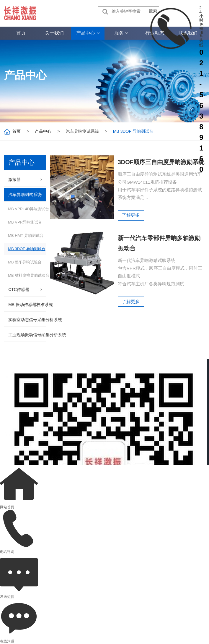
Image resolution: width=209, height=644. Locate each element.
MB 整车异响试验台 (25, 262)
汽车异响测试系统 (82, 131)
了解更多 (131, 226)
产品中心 (43, 131)
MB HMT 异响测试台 (26, 236)
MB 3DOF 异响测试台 (27, 249)
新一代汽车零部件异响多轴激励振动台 (159, 254)
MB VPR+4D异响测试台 (28, 209)
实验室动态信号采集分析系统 (35, 320)
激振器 (14, 179)
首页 (17, 131)
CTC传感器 (19, 289)
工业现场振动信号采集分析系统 (37, 335)
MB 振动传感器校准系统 (31, 305)
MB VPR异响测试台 (25, 222)
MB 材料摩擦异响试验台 (29, 275)
